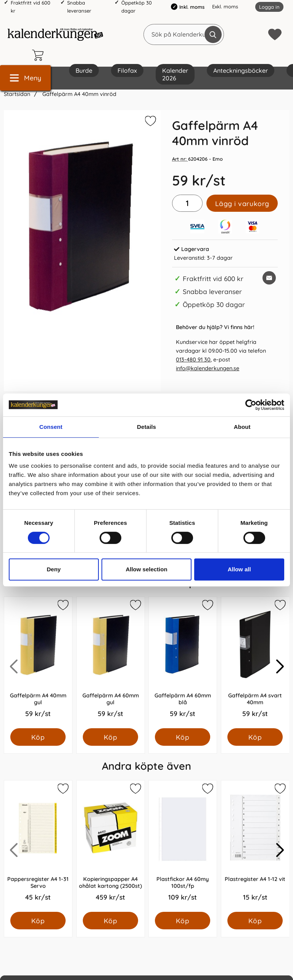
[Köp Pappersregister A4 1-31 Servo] (38, 921)
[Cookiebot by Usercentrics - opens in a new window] (251, 405)
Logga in (269, 7)
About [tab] (242, 427)
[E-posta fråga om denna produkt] (269, 278)
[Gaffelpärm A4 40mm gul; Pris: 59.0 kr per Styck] (38, 663)
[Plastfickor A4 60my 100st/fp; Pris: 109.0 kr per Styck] (183, 846)
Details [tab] (146, 427)
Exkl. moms (225, 6)
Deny (54, 569)
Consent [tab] (51, 427)
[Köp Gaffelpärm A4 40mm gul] (38, 737)
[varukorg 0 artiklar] (40, 55)
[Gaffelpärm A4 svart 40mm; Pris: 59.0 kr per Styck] (255, 663)
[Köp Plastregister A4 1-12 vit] (255, 921)
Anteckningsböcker (241, 70)
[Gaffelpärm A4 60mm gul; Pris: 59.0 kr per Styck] (111, 663)
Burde (84, 70)
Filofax (127, 70)
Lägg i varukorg (242, 203)
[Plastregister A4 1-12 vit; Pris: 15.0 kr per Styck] (255, 846)
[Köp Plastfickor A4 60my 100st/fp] (183, 921)
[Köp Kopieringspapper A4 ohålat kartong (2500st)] (110, 921)
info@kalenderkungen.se (208, 368)
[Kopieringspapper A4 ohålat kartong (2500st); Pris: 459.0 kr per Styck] (111, 846)
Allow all (239, 569)
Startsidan (17, 94)
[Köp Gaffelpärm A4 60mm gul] (110, 737)
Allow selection (146, 569)
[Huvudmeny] (25, 78)
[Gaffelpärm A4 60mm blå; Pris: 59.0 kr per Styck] (183, 663)
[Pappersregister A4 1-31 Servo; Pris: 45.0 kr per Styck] (38, 846)
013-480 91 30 (193, 360)
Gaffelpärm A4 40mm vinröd (79, 94)
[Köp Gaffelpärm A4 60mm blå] (183, 737)
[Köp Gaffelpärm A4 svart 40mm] (255, 737)
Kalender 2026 (175, 74)
